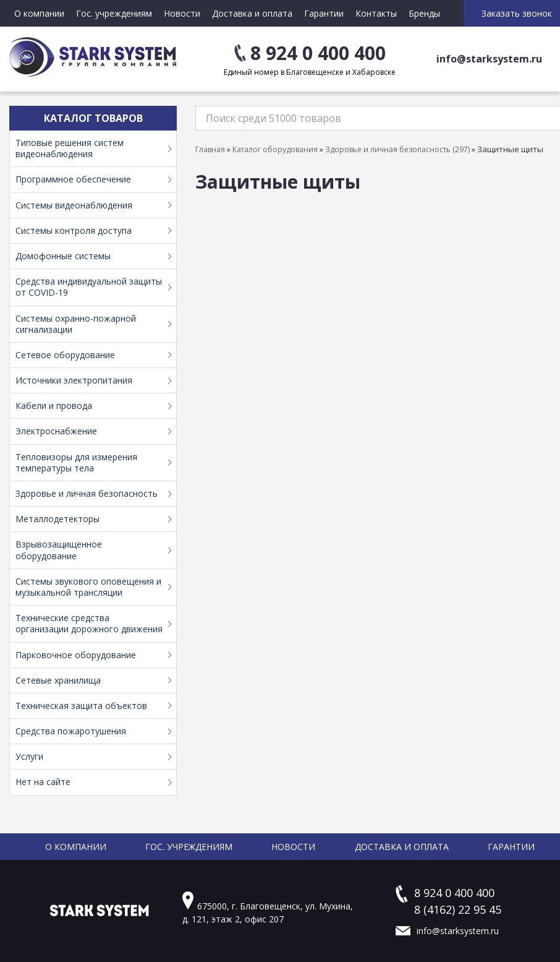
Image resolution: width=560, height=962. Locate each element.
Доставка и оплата (252, 13)
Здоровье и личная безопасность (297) (397, 149)
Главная (210, 149)
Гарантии (324, 13)
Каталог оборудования (275, 149)
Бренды (424, 13)
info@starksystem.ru (489, 59)
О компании (39, 13)
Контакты (376, 13)
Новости (182, 13)
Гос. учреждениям (114, 13)
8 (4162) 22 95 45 (458, 909)
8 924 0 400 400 (318, 53)
